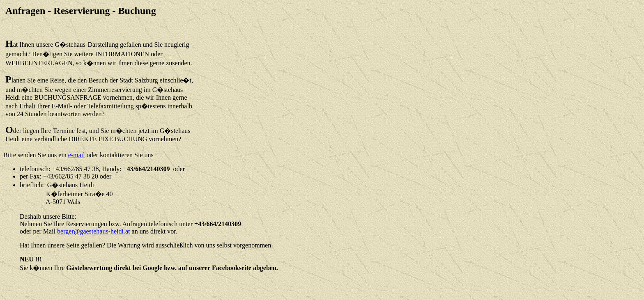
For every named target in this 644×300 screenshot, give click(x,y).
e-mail (77, 155)
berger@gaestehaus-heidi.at (93, 231)
